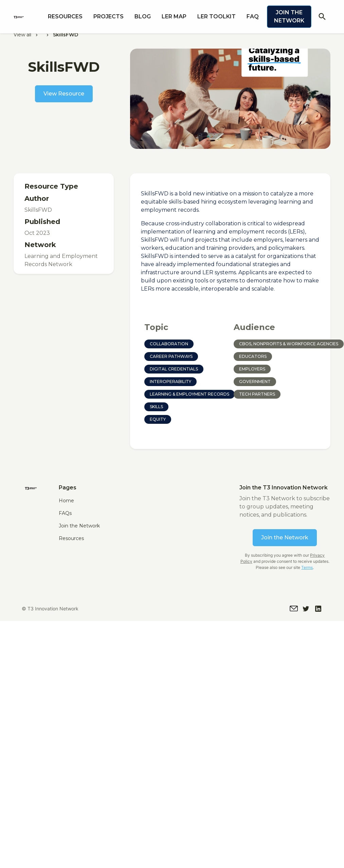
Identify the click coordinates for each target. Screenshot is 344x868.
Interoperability (170, 381)
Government (255, 381)
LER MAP (174, 16)
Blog (143, 16)
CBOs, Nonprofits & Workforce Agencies (289, 344)
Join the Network (289, 16)
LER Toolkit (216, 16)
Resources (65, 16)
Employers (252, 369)
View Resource (64, 94)
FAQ (253, 16)
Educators (253, 356)
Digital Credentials (174, 369)
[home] (28, 17)
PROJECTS (108, 16)
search (322, 17)
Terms (307, 567)
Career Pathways (171, 356)
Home (66, 501)
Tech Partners (257, 394)
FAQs (65, 513)
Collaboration (169, 344)
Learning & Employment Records (189, 394)
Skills (156, 407)
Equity (158, 419)
